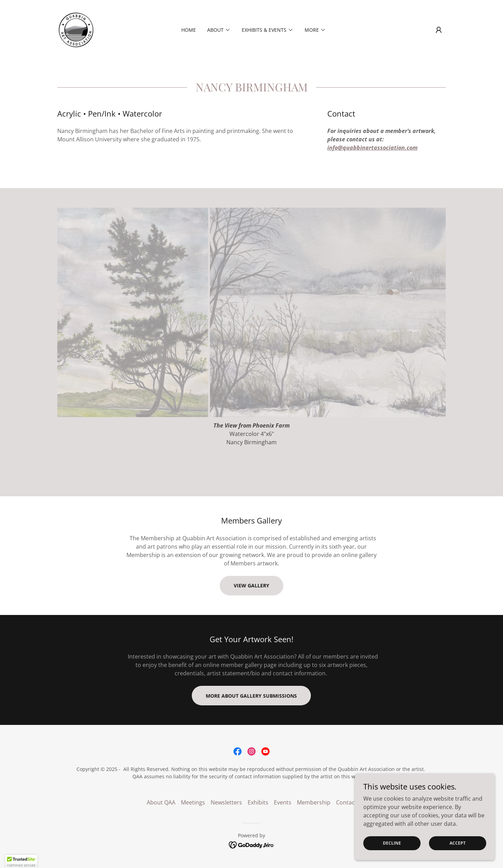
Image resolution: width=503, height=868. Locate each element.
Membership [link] (314, 802)
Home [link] (189, 30)
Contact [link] (346, 802)
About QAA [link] (161, 802)
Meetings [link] (193, 802)
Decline (392, 843)
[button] (439, 30)
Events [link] (283, 802)
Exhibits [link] (258, 802)
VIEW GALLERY (251, 585)
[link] (76, 29)
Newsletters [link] (226, 802)
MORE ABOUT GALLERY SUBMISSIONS (251, 696)
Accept (458, 843)
